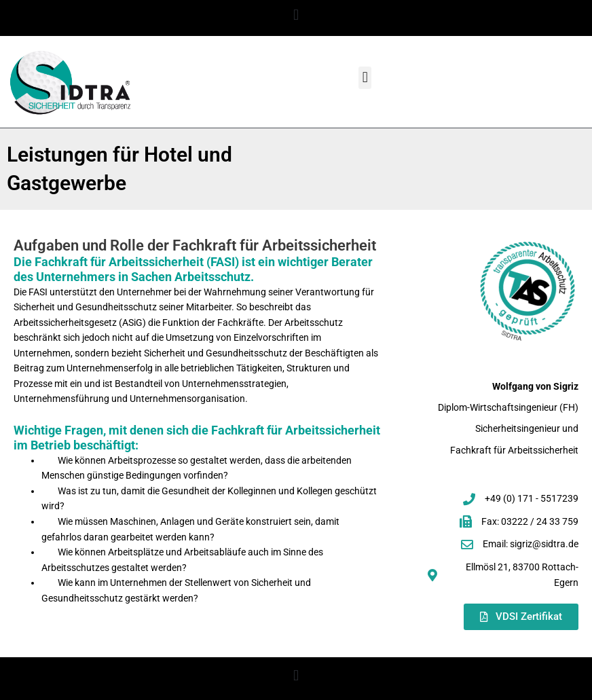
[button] (296, 15)
